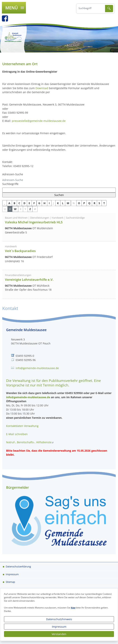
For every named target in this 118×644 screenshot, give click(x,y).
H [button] (45, 203)
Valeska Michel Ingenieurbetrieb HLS (34, 222)
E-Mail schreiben (17, 434)
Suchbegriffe (10, 184)
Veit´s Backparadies (20, 251)
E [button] (29, 203)
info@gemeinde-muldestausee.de (37, 368)
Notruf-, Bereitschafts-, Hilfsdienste (29, 442)
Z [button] (30, 209)
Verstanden (59, 634)
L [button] (63, 203)
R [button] (94, 203)
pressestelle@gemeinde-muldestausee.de (39, 121)
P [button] (84, 203)
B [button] (14, 203)
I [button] (49, 203)
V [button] (10, 209)
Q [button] (89, 203)
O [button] (79, 203)
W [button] (15, 209)
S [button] (99, 203)
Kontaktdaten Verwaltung (22, 426)
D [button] (24, 203)
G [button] (39, 203)
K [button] (58, 203)
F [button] (34, 203)
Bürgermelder (18, 487)
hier (73, 608)
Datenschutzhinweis (59, 619)
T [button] (104, 203)
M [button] (68, 203)
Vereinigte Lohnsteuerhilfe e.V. (29, 280)
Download (42, 88)
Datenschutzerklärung (18, 566)
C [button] (19, 203)
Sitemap (10, 582)
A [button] (9, 203)
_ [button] (5, 203)
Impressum (59, 627)
